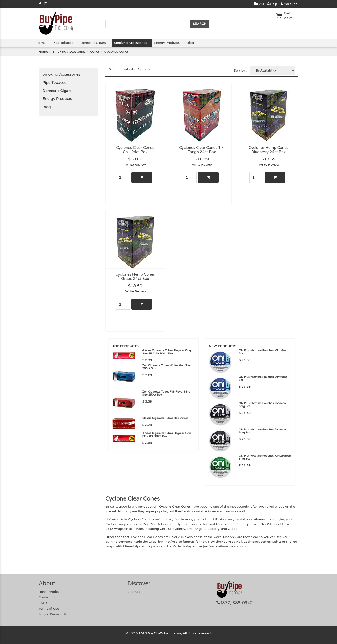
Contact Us (47, 597)
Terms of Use (49, 609)
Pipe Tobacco (63, 43)
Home (41, 43)
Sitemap (134, 592)
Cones (95, 52)
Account (289, 4)
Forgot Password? (53, 614)
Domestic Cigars (93, 43)
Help (272, 4)
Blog (190, 43)
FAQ (259, 4)
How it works (49, 592)
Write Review (136, 165)
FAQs (43, 603)
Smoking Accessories (130, 43)
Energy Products (167, 43)
